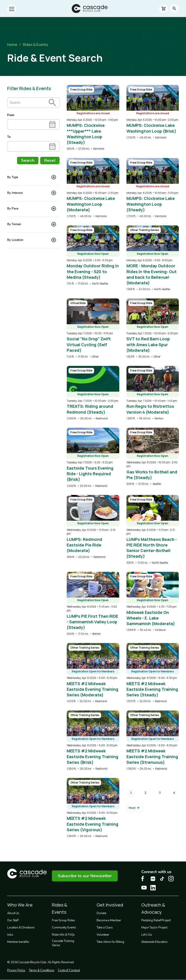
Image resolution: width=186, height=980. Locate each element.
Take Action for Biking (110, 942)
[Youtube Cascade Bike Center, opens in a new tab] (144, 888)
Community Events (64, 928)
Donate (101, 913)
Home (12, 45)
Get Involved (110, 905)
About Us (13, 913)
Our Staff (13, 920)
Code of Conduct (69, 970)
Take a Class (105, 928)
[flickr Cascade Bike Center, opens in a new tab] (153, 879)
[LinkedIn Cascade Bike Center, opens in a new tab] (153, 888)
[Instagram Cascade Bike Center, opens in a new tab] (171, 879)
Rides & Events (35, 45)
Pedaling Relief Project (156, 920)
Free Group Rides (63, 920)
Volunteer (103, 935)
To (9, 137)
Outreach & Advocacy (153, 908)
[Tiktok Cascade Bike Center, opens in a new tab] (162, 879)
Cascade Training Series (63, 943)
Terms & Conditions (42, 970)
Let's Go (147, 935)
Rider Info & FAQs (63, 935)
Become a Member (109, 920)
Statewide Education (154, 942)
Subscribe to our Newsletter (85, 876)
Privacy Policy (16, 970)
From (11, 115)
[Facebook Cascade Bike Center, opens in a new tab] (144, 879)
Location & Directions (21, 928)
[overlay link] (93, 118)
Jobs (10, 935)
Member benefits (18, 942)
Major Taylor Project (154, 928)
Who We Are (20, 905)
